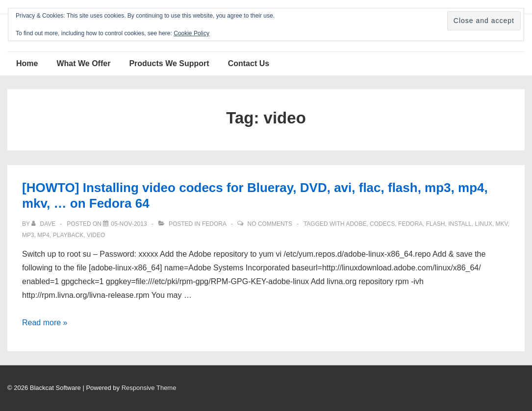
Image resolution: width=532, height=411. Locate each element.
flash (436, 224)
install (460, 224)
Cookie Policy (191, 33)
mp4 (43, 235)
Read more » (45, 323)
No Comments (270, 224)
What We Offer (83, 63)
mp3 (28, 235)
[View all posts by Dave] (44, 224)
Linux (484, 224)
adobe (356, 224)
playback (68, 235)
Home (27, 63)
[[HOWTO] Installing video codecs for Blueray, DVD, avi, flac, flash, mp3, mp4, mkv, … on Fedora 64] (129, 224)
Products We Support (169, 63)
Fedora (214, 224)
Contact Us (249, 63)
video (96, 235)
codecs (382, 224)
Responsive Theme (149, 388)
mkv (502, 224)
